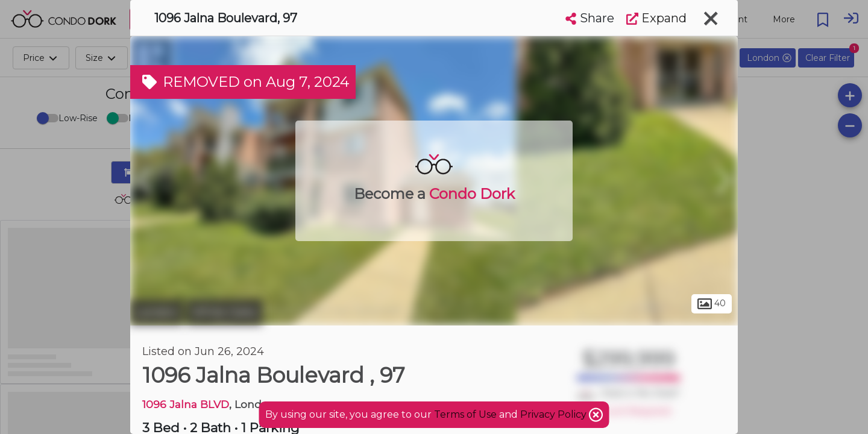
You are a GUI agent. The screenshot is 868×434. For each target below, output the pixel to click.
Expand (656, 18)
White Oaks (224, 312)
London (157, 312)
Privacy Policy (555, 414)
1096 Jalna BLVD (186, 404)
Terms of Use (465, 414)
